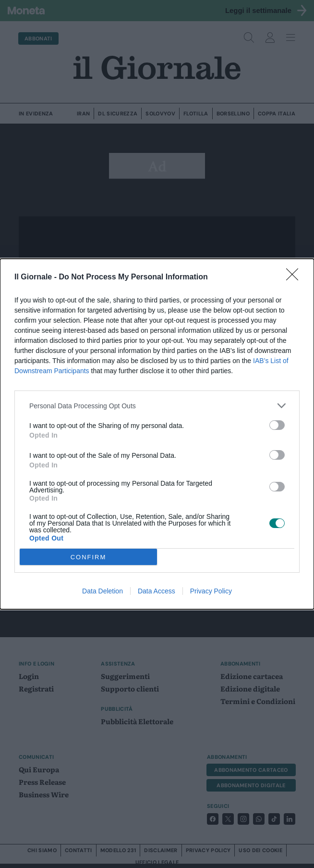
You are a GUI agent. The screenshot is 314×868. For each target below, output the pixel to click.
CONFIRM (89, 557)
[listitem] (157, 406)
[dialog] (157, 434)
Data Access (157, 591)
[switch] (277, 425)
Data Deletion (103, 591)
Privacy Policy (211, 591)
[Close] (295, 277)
